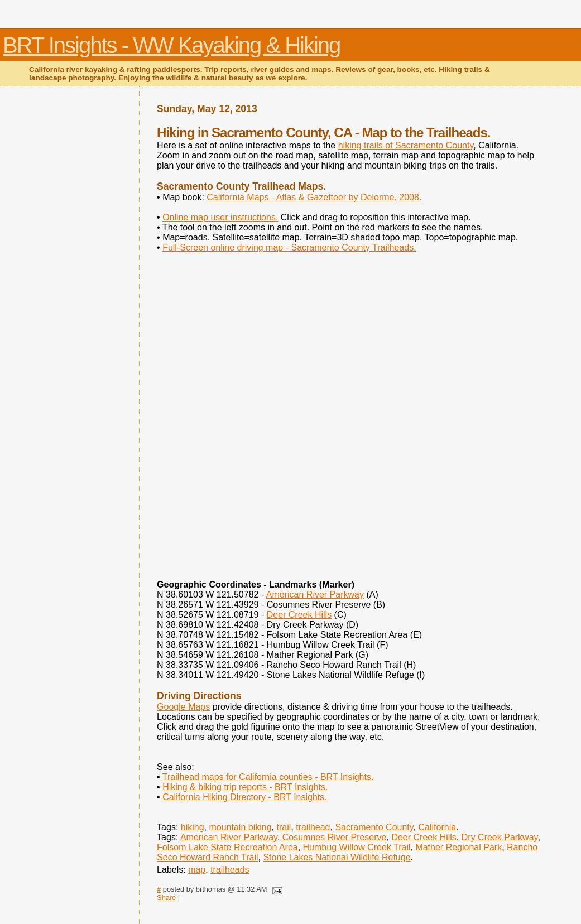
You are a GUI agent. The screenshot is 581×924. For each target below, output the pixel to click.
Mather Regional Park (458, 847)
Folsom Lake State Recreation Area (227, 847)
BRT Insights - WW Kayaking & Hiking (171, 45)
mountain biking (240, 827)
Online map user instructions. (220, 217)
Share (166, 897)
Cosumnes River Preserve (335, 837)
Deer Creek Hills (299, 615)
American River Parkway (315, 595)
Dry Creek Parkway (500, 837)
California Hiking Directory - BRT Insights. (245, 797)
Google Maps (183, 707)
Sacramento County (374, 827)
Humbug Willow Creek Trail (357, 847)
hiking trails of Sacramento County (406, 145)
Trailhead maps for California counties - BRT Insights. (268, 777)
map (197, 870)
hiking (193, 827)
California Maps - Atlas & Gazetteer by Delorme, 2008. (314, 197)
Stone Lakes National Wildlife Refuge (337, 857)
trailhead (313, 827)
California (438, 827)
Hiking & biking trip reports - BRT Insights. (245, 787)
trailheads (230, 870)
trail (284, 827)
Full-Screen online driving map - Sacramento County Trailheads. (289, 247)
